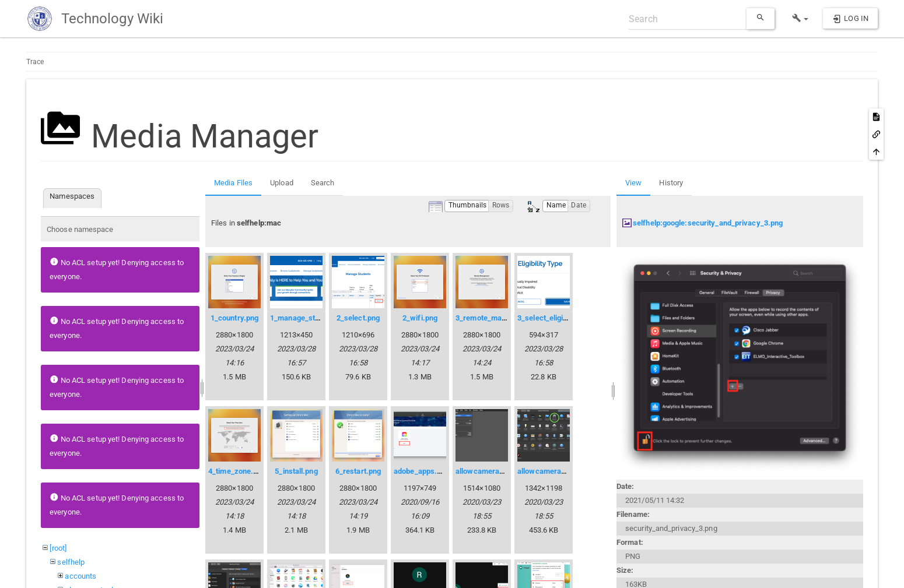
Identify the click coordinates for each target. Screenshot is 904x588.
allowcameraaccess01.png (501, 471)
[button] (800, 19)
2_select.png (358, 318)
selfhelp (71, 562)
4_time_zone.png (237, 471)
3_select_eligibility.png (555, 318)
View (633, 183)
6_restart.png (358, 471)
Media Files (233, 183)
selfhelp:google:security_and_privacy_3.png (708, 223)
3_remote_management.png (503, 318)
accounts (80, 576)
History (671, 183)
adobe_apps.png (421, 471)
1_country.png (234, 318)
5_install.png (296, 471)
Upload (282, 183)
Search (323, 183)
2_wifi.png (420, 318)
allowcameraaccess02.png (563, 471)
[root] (58, 548)
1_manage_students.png (311, 318)
